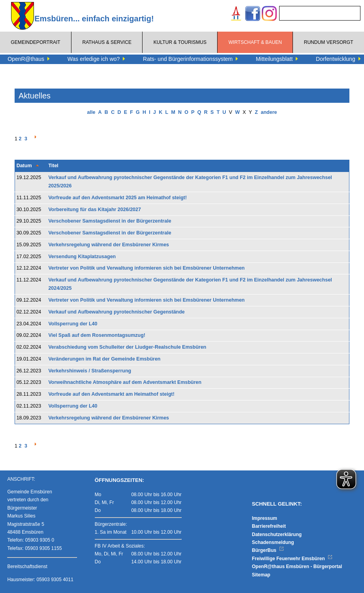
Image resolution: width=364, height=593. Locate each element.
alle (91, 112)
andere (269, 112)
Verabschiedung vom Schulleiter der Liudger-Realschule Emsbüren (127, 347)
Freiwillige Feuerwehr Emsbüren (292, 559)
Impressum (265, 518)
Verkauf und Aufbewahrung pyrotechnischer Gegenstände (116, 312)
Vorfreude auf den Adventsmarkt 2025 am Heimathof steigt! (117, 198)
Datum (24, 166)
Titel (53, 166)
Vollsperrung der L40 (73, 324)
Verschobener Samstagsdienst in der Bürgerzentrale (110, 221)
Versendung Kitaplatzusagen (82, 257)
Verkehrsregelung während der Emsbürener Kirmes (109, 245)
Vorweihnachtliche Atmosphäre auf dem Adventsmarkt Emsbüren (125, 382)
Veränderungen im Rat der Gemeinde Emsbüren (104, 359)
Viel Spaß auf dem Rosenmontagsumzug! (97, 335)
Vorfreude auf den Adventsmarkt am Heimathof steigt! (111, 394)
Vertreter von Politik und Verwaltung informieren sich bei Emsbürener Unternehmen (146, 268)
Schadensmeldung (273, 542)
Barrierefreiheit (269, 526)
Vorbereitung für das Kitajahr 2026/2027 (95, 210)
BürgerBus (268, 550)
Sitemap (261, 575)
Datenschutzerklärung (277, 534)
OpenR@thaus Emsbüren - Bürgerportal (297, 567)
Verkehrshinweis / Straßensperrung (90, 371)
